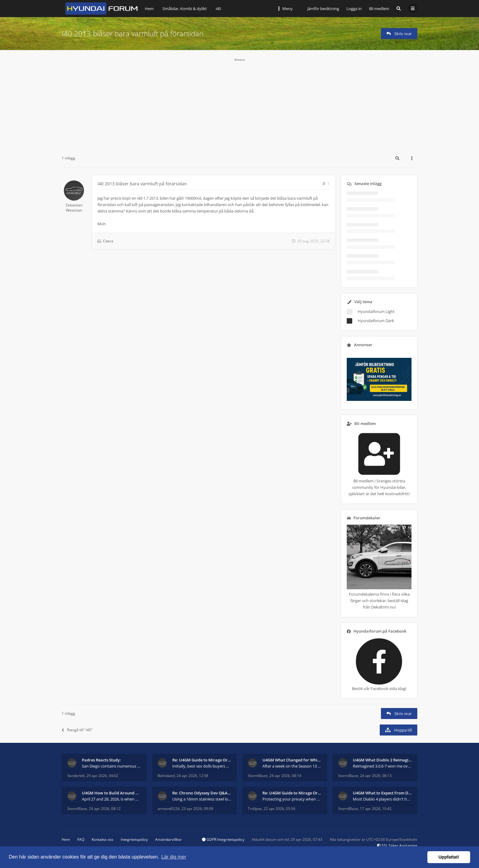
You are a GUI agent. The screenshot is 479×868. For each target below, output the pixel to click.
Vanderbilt (76, 776)
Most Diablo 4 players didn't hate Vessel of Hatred (382, 799)
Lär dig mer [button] (174, 857)
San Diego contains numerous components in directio (112, 766)
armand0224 (169, 809)
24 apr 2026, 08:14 (285, 776)
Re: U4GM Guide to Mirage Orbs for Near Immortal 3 (202, 760)
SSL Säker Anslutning (397, 846)
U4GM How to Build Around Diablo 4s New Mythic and (112, 793)
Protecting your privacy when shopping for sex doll (292, 799)
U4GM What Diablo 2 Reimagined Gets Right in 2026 (382, 760)
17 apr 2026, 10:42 (376, 809)
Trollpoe (255, 809)
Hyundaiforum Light (376, 311)
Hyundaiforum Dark (376, 321)
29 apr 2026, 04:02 (102, 776)
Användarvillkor (168, 839)
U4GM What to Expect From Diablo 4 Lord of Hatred (382, 793)
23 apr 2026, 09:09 (197, 809)
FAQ (81, 839)
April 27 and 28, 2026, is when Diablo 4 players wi (112, 799)
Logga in (354, 9)
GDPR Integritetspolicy (223, 839)
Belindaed (166, 776)
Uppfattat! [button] (449, 857)
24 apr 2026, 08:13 (376, 776)
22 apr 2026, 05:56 (280, 809)
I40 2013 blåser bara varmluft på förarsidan (133, 33)
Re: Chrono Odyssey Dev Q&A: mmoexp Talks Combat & (202, 793)
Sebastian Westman (74, 208)
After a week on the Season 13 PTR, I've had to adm (292, 766)
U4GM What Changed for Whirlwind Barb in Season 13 (292, 760)
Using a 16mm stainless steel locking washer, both (202, 799)
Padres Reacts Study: (101, 760)
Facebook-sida (384, 688)
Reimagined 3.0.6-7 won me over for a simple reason (382, 766)
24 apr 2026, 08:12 (105, 809)
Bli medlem (379, 9)
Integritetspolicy (134, 839)
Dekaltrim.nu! (383, 607)
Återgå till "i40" (77, 730)
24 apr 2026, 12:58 (192, 776)
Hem (66, 839)
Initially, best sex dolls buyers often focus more (202, 766)
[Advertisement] (239, 104)
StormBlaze (258, 776)
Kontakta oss (102, 839)
